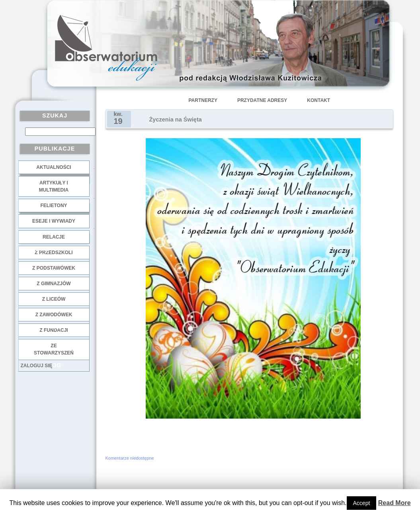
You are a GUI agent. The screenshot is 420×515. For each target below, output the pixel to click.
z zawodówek (54, 315)
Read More (395, 503)
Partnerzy (203, 100)
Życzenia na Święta (176, 119)
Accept (362, 503)
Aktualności (54, 167)
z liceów (54, 299)
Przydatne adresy (262, 100)
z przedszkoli (54, 253)
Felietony (54, 206)
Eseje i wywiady (54, 221)
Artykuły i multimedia (54, 186)
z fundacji (54, 330)
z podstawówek (54, 268)
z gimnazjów (54, 284)
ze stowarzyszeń (54, 349)
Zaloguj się (37, 366)
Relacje (54, 237)
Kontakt (318, 100)
